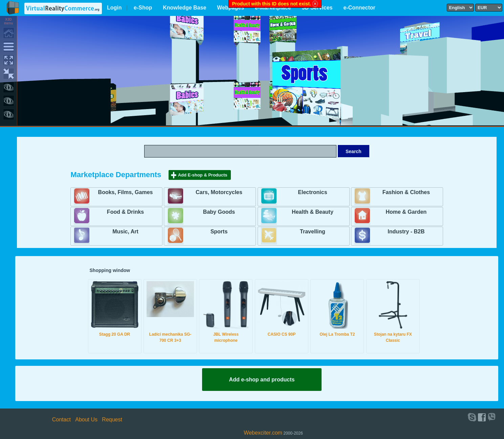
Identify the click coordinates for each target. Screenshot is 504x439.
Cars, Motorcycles (219, 192)
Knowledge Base (184, 8)
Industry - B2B (406, 232)
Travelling (313, 232)
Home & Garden (406, 212)
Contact (61, 420)
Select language (449, 3)
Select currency (478, 3)
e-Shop (143, 8)
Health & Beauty (313, 212)
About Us (86, 420)
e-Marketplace (273, 8)
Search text (257, 145)
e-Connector (359, 8)
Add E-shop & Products (203, 175)
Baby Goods (219, 212)
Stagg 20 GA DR (115, 334)
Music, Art (125, 232)
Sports (219, 232)
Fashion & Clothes (406, 192)
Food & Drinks (125, 212)
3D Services (317, 8)
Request (112, 420)
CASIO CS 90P (282, 334)
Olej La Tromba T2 (337, 334)
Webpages (231, 8)
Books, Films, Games (126, 192)
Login (114, 8)
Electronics (312, 192)
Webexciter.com (263, 433)
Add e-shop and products (262, 380)
